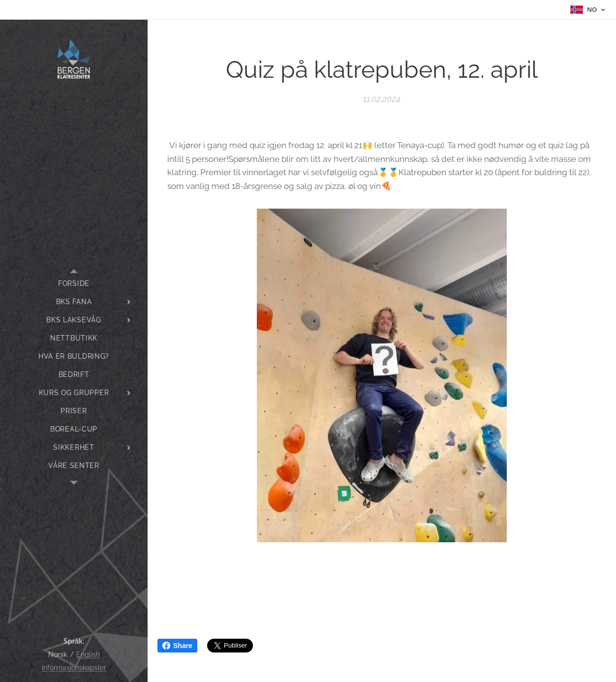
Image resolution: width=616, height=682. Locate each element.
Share (177, 646)
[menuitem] (74, 284)
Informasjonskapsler (74, 668)
